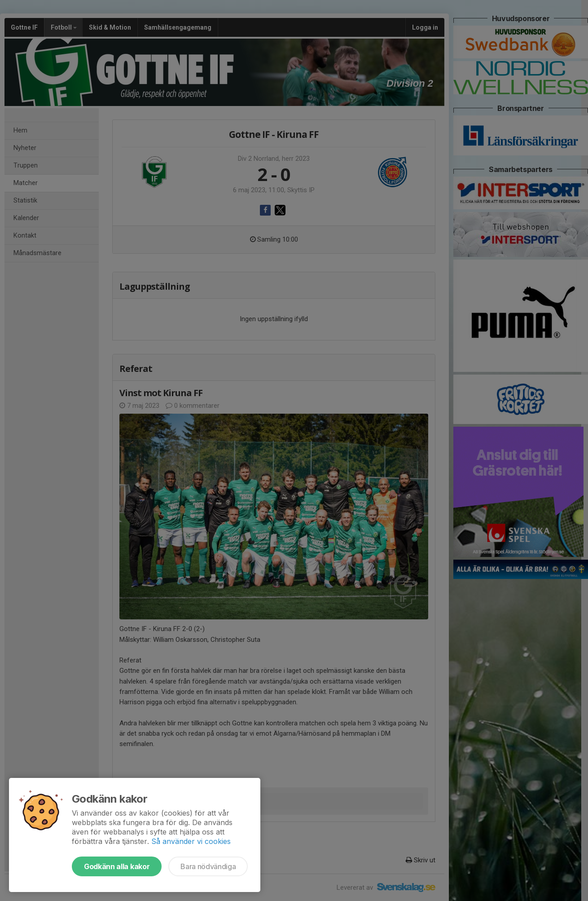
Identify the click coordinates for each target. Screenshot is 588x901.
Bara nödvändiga (208, 866)
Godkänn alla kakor (117, 866)
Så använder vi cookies (191, 841)
